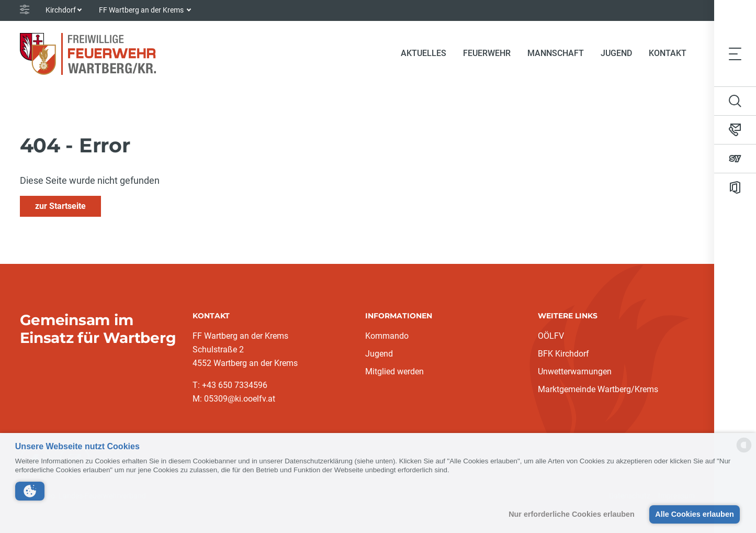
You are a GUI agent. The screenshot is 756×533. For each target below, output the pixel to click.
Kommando (387, 336)
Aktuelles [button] (424, 53)
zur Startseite (60, 206)
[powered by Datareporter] (744, 452)
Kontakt (668, 53)
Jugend (616, 53)
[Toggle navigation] (735, 53)
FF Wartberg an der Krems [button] (142, 10)
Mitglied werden (394, 371)
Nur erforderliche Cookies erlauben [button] (572, 514)
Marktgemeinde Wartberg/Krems (598, 389)
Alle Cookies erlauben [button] (694, 514)
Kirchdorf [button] (61, 10)
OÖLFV (551, 336)
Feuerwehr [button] (487, 53)
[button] (30, 491)
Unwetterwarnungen (575, 371)
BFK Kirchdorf (563, 354)
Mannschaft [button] (556, 53)
